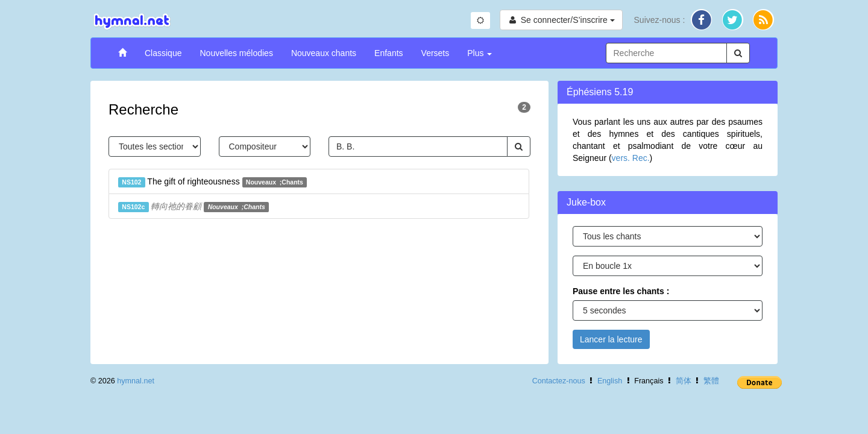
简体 (684, 381)
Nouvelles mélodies (236, 53)
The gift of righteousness (212, 182)
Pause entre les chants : (621, 291)
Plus (480, 53)
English (610, 381)
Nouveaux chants (324, 53)
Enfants (388, 53)
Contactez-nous (559, 381)
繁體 (711, 381)
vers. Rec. (631, 158)
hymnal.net (136, 381)
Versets (436, 53)
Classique (163, 53)
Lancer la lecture (611, 339)
